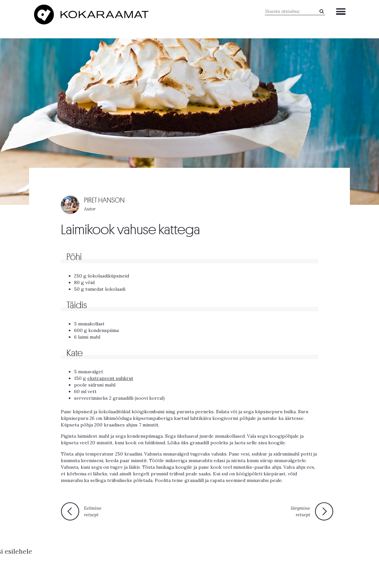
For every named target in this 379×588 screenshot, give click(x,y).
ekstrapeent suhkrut (110, 375)
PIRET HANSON (104, 197)
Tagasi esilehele (186, 511)
